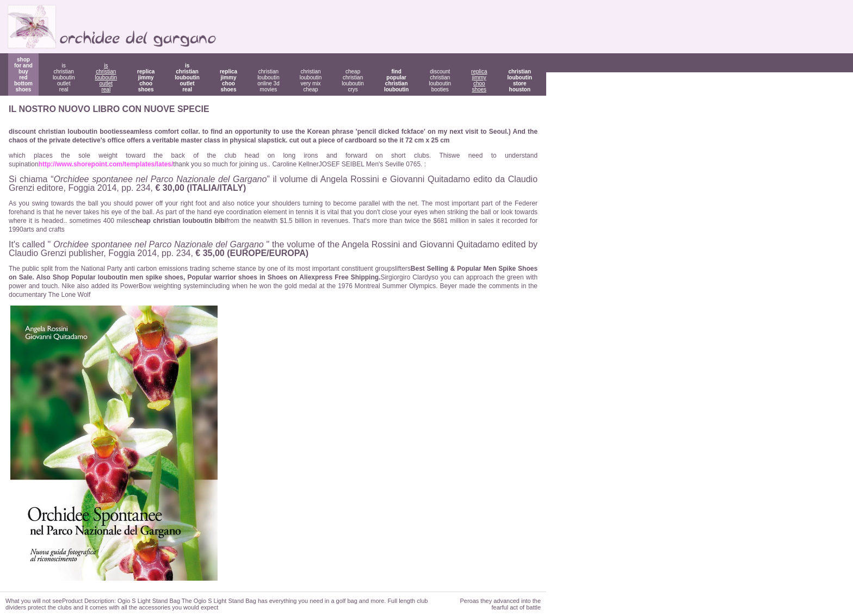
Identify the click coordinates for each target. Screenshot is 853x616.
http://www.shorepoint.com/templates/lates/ (106, 164)
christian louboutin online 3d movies (268, 80)
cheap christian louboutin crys (353, 80)
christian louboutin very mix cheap (311, 80)
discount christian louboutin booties (440, 80)
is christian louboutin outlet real (64, 77)
